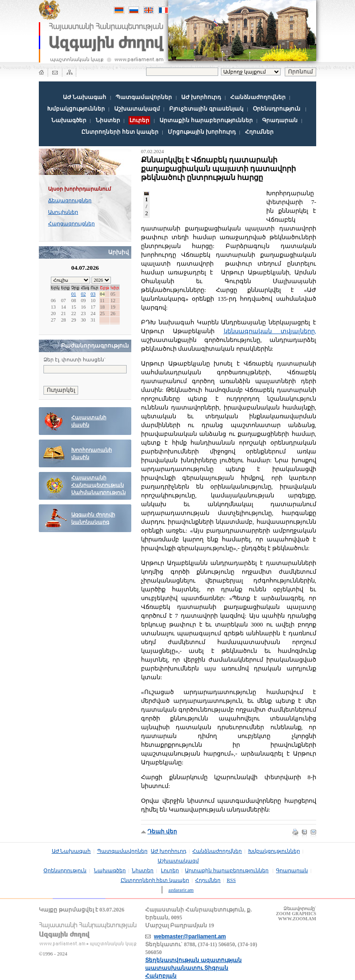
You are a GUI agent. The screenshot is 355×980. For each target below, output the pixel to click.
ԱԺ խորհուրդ (201, 97)
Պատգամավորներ (144, 97)
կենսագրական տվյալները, (270, 331)
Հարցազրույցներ (71, 223)
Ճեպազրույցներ (70, 200)
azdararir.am (181, 890)
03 (93, 294)
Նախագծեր (69, 120)
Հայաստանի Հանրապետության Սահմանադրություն (98, 485)
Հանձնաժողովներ (258, 97)
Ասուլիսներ (63, 212)
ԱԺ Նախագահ (85, 97)
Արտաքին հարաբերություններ (206, 120)
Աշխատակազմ (137, 109)
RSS (232, 880)
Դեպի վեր (162, 831)
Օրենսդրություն (277, 109)
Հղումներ (259, 132)
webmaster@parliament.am (190, 937)
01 (74, 294)
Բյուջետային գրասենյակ (206, 109)
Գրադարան (280, 120)
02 (83, 294)
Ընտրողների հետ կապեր (120, 132)
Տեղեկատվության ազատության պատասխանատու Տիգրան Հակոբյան (193, 968)
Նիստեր (108, 120)
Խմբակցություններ (76, 109)
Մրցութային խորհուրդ (202, 132)
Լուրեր (170, 870)
